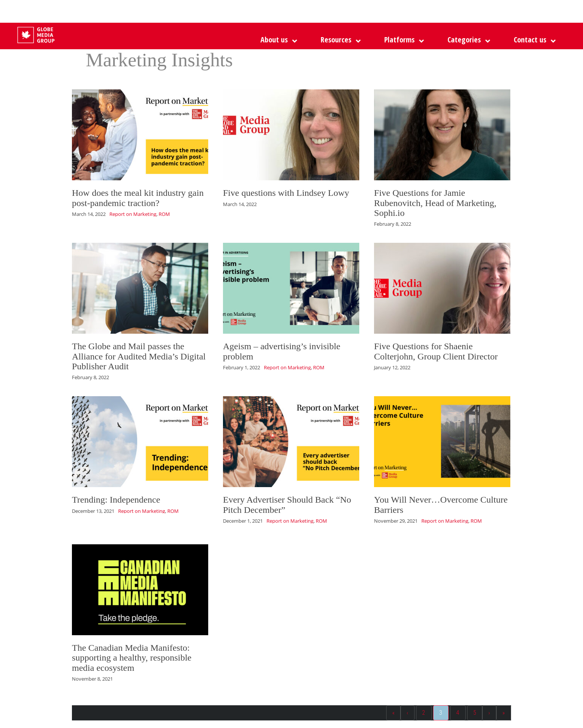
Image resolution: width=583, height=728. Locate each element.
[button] (402, 40)
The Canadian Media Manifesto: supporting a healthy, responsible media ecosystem (132, 658)
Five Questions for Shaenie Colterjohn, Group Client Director (436, 351)
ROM (164, 214)
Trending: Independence (116, 500)
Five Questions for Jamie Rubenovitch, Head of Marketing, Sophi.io (435, 203)
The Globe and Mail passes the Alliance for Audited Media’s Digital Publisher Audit (139, 356)
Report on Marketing (133, 214)
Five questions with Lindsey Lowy (286, 193)
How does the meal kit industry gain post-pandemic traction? (138, 198)
